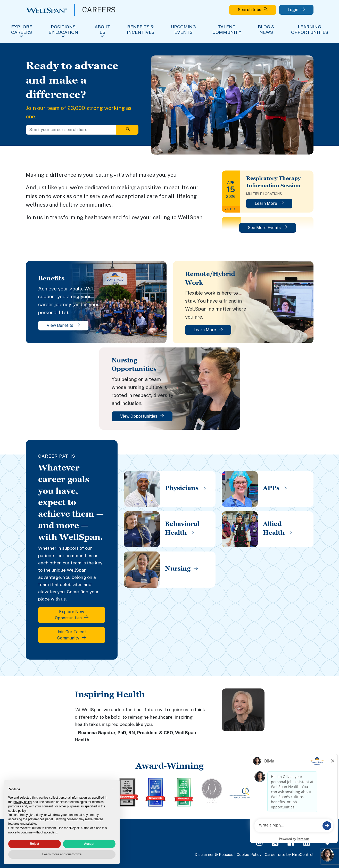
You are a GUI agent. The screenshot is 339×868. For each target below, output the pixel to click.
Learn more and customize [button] (62, 854)
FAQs (276, 829)
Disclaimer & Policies (214, 854)
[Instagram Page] (259, 842)
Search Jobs (253, 10)
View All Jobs (300, 829)
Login (296, 10)
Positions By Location (63, 29)
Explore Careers (22, 29)
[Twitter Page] (275, 842)
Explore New (72, 615)
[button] (113, 789)
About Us (102, 29)
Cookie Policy (249, 854)
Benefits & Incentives (141, 29)
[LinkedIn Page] (307, 842)
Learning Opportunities (310, 29)
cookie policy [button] (17, 811)
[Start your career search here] (71, 130)
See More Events (268, 228)
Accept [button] (89, 844)
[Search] (127, 130)
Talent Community (227, 29)
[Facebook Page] (291, 842)
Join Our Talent (72, 635)
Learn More (269, 203)
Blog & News (266, 29)
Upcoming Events (183, 29)
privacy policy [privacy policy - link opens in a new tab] (23, 802)
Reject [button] (35, 844)
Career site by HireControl (289, 854)
